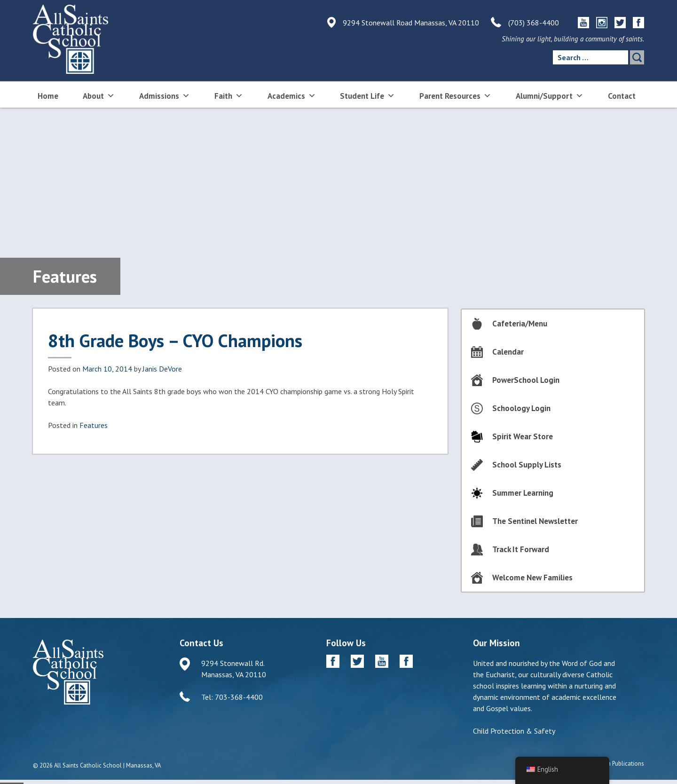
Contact (622, 96)
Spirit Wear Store (523, 436)
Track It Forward (521, 549)
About (99, 95)
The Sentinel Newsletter (535, 521)
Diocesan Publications (615, 764)
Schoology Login (521, 408)
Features (94, 425)
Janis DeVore (162, 369)
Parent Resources (455, 95)
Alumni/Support (550, 95)
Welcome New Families (532, 578)
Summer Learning (523, 493)
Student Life (367, 95)
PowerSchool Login (526, 380)
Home (48, 96)
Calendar (508, 352)
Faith (229, 95)
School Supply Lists (527, 465)
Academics (292, 95)
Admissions (165, 95)
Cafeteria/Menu (520, 324)
